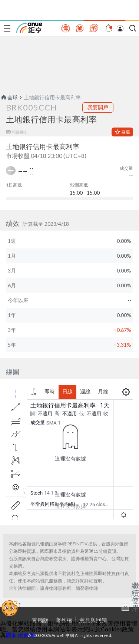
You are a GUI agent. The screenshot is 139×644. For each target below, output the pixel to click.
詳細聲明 (93, 581)
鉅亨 (29, 28)
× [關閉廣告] (125, 607)
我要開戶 (98, 107)
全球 (9, 97)
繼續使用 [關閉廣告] (135, 597)
